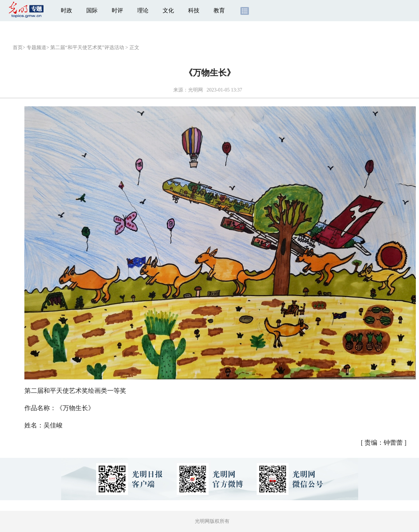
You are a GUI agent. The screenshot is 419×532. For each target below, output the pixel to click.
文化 (168, 10)
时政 (66, 10)
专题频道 (36, 48)
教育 (219, 10)
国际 (92, 10)
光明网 (196, 90)
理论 (143, 10)
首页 (18, 48)
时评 (117, 10)
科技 (194, 10)
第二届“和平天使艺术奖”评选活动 (87, 48)
